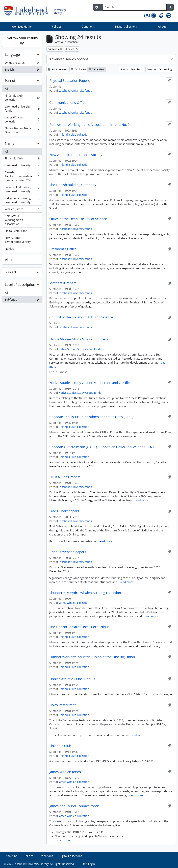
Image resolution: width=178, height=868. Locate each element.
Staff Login (88, 864)
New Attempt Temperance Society (22, 240)
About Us (12, 856)
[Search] (135, 7)
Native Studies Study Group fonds (22, 130)
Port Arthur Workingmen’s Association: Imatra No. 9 (89, 125)
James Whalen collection (22, 119)
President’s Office (63, 249)
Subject (11, 272)
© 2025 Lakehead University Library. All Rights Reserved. (39, 864)
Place (9, 260)
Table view (96, 69)
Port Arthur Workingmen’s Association (22, 220)
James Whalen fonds (65, 772)
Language (12, 55)
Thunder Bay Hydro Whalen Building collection (85, 593)
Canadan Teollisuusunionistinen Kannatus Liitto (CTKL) (22, 176)
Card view (78, 69)
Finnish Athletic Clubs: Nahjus (72, 679)
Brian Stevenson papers (68, 552)
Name (10, 143)
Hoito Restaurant (22, 232)
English (22, 70)
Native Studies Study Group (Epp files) (79, 339)
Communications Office (68, 103)
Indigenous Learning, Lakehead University (22, 200)
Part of (10, 81)
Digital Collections (126, 27)
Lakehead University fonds (22, 109)
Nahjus (22, 249)
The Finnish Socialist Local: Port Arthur (79, 627)
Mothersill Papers (63, 283)
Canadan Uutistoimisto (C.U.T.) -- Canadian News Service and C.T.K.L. (102, 447)
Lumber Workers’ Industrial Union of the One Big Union (92, 657)
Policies (57, 27)
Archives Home (22, 27)
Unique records (22, 63)
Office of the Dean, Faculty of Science (78, 219)
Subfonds (22, 300)
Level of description (20, 285)
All (6, 89)
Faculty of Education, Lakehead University (22, 189)
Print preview (57, 69)
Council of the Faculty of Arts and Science (81, 317)
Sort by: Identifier (131, 69)
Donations (88, 27)
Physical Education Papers (70, 81)
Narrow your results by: (22, 40)
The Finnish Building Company (73, 185)
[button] (146, 16)
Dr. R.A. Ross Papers (65, 477)
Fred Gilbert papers (64, 511)
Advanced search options (69, 59)
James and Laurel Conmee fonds (74, 806)
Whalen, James (22, 210)
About (162, 27)
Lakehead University (22, 166)
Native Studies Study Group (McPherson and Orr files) (91, 383)
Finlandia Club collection (22, 98)
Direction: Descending (160, 69)
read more (142, 500)
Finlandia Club (22, 159)
